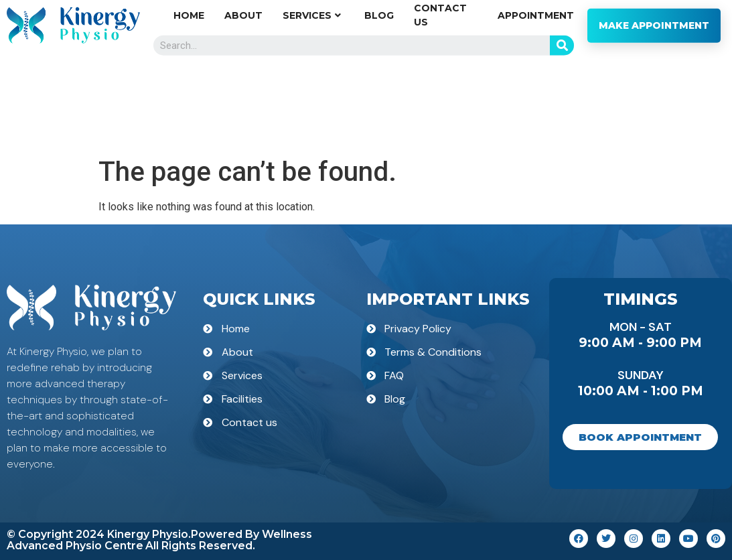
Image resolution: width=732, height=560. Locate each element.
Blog (379, 90)
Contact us (440, 90)
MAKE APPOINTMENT (654, 100)
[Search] (562, 121)
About (243, 90)
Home (189, 90)
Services (312, 90)
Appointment (536, 90)
